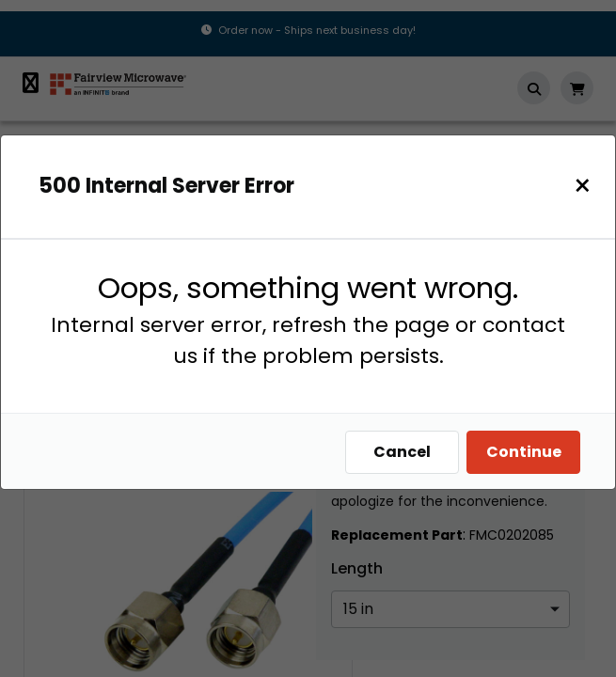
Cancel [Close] (402, 452)
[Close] (583, 186)
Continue (524, 452)
